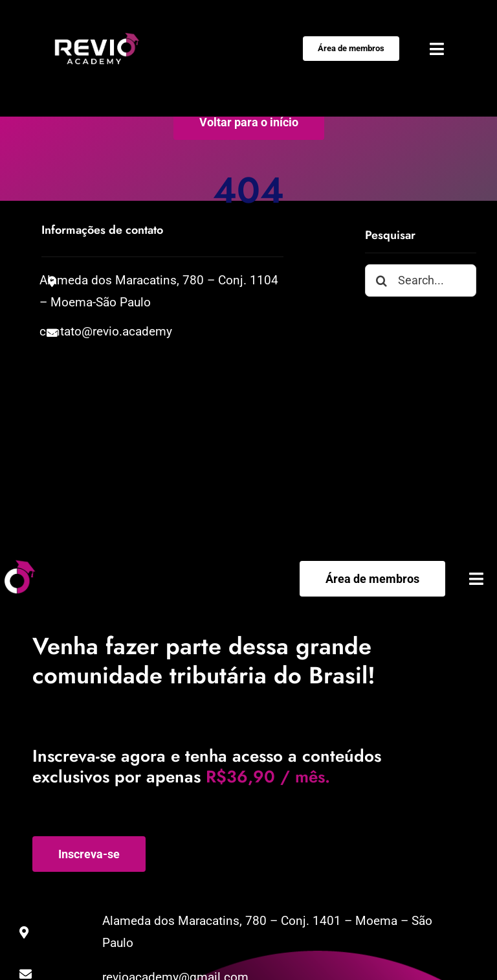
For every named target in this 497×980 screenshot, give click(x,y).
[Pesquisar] (381, 281)
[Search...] (421, 281)
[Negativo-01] (97, 39)
